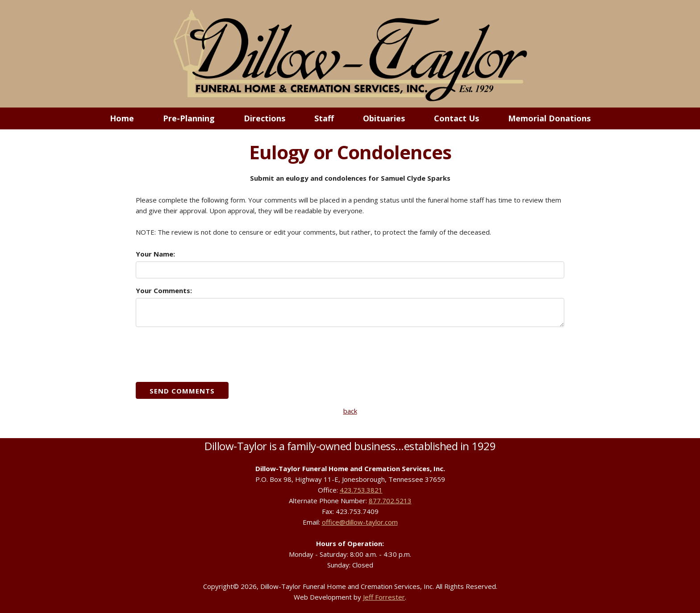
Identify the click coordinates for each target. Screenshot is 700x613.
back (350, 411)
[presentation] (204, 354)
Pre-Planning (189, 118)
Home (122, 118)
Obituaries (384, 118)
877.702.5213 (390, 501)
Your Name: (155, 254)
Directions (265, 118)
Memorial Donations (549, 118)
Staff (324, 118)
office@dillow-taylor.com (360, 522)
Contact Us (456, 118)
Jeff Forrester (384, 597)
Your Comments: (164, 290)
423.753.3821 (361, 490)
